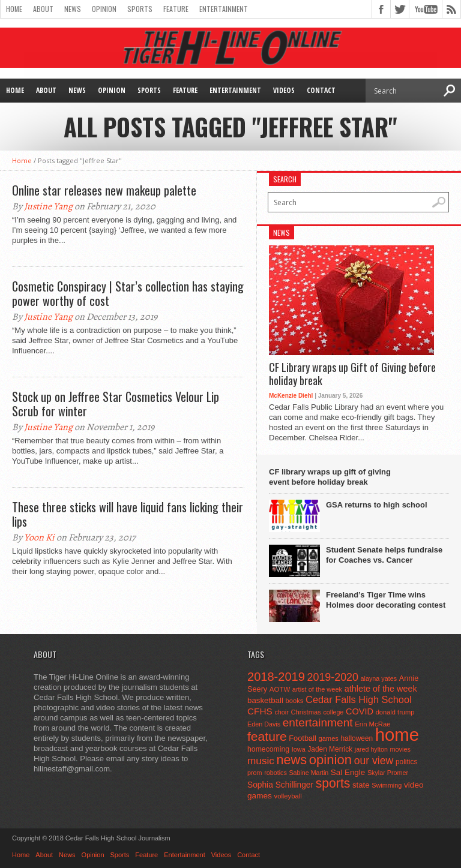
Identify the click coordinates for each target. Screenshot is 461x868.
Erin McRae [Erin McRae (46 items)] (372, 724)
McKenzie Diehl (291, 396)
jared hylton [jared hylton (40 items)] (371, 749)
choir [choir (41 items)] (281, 712)
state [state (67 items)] (361, 785)
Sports (140, 9)
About (43, 9)
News (73, 9)
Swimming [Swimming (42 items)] (387, 785)
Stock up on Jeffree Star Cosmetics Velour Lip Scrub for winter (116, 404)
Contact (321, 90)
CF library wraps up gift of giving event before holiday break (330, 477)
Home (14, 9)
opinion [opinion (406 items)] (330, 760)
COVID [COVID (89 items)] (360, 711)
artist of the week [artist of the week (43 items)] (317, 689)
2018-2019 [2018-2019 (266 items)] (276, 677)
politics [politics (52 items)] (406, 762)
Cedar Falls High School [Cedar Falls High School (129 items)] (359, 699)
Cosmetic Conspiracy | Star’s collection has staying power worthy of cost (128, 293)
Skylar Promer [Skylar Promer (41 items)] (388, 773)
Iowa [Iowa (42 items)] (299, 749)
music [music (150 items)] (261, 761)
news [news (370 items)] (292, 760)
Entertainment (224, 9)
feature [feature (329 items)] (267, 736)
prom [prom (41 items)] (255, 773)
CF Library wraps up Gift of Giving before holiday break (352, 374)
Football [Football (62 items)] (303, 738)
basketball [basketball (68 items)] (265, 700)
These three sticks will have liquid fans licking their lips (128, 514)
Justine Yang (48, 206)
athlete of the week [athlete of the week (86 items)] (381, 689)
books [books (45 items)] (295, 701)
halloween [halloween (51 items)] (357, 738)
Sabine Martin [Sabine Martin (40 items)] (309, 773)
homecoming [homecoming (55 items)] (268, 749)
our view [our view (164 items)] (374, 761)
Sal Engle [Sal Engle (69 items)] (348, 772)
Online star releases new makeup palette (104, 190)
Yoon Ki (39, 537)
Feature (176, 9)
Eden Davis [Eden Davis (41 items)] (264, 724)
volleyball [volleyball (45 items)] (288, 796)
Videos (284, 90)
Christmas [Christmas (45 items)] (306, 712)
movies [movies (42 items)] (400, 749)
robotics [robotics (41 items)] (276, 773)
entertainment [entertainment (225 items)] (318, 723)
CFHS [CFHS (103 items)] (260, 711)
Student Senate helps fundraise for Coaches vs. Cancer (384, 555)
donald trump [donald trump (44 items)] (395, 712)
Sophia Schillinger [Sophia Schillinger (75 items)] (280, 785)
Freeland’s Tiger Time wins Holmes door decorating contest (386, 600)
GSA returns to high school (377, 505)
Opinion (104, 9)
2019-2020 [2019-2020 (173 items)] (333, 677)
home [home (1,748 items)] (397, 735)
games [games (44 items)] (329, 738)
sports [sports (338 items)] (333, 783)
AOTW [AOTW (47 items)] (280, 689)
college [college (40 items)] (334, 712)
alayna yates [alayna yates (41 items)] (379, 678)
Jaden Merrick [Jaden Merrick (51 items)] (330, 749)
